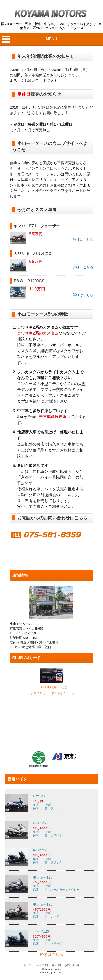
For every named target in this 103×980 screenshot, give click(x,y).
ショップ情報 (41, 965)
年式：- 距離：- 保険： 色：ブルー (51, 803)
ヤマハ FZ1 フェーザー (37, 226)
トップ (27, 965)
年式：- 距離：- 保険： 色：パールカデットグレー (51, 884)
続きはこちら (52, 955)
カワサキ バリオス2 (32, 253)
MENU (51, 39)
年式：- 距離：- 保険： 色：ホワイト (51, 830)
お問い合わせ (72, 965)
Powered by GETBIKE (51, 972)
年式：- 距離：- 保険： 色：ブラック (51, 857)
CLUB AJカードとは (54, 687)
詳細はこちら (83, 240)
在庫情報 (57, 965)
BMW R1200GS (29, 281)
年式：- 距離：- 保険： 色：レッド (51, 911)
